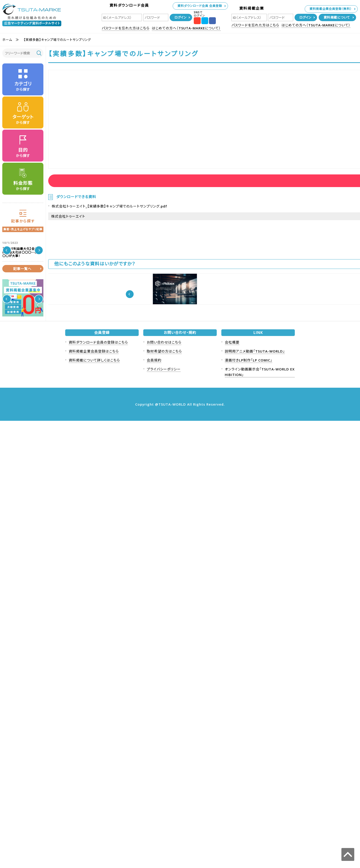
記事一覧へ (22, 520)
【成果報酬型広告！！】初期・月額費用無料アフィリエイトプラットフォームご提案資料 (286, 332)
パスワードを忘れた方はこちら (126, 28)
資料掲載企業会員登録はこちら (94, 798)
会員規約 (154, 807)
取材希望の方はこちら (164, 798)
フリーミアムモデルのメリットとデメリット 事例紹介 (32, 372)
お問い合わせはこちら (164, 789)
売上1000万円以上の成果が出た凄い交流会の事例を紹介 (32, 281)
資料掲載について (337, 17)
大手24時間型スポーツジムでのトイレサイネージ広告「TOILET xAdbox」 (286, 387)
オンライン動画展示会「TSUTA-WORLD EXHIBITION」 (260, 819)
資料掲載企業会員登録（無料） (331, 9)
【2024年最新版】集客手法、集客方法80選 (32, 445)
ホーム (7, 40)
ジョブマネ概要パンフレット (123, 381)
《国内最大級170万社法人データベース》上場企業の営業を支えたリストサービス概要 (179, 332)
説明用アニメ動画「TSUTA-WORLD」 (255, 798)
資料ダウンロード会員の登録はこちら (98, 789)
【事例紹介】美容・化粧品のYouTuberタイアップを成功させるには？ (72, 387)
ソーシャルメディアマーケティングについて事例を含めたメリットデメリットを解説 (33, 341)
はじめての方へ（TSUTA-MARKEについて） (186, 28)
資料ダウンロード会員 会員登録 (200, 6)
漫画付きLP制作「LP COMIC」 (249, 807)
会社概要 (232, 789)
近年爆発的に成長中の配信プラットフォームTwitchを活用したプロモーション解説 (179, 387)
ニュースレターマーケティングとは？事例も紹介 (32, 310)
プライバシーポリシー (164, 816)
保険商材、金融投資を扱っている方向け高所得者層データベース (32, 472)
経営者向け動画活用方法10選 (126, 327)
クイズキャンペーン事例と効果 (33, 396)
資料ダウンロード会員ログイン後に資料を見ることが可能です (102, 183)
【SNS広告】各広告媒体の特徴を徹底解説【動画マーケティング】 (72, 332)
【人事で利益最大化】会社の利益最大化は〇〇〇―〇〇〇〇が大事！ (32, 250)
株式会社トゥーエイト (68, 226)
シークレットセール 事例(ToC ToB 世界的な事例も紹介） (33, 420)
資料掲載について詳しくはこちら (94, 807)
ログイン (180, 17)
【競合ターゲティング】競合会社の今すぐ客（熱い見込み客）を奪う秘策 (32, 504)
